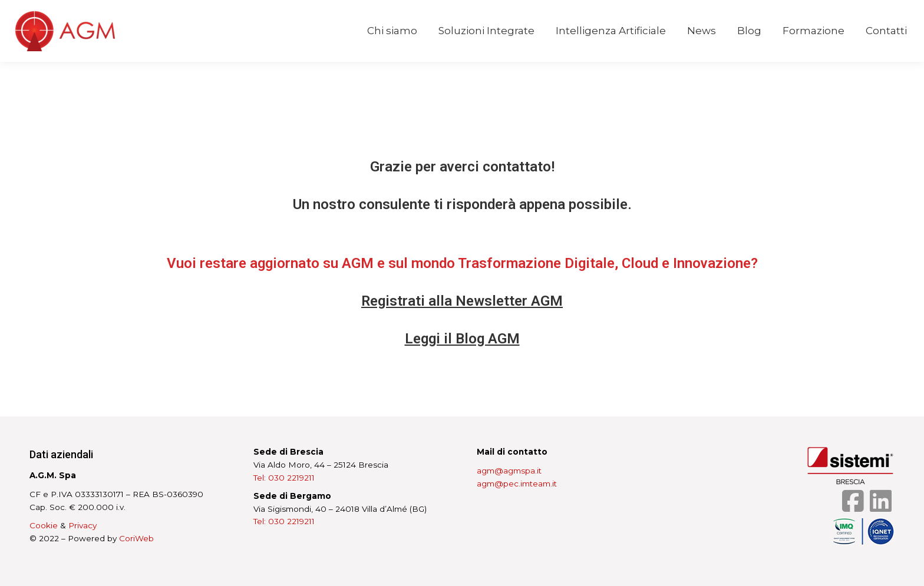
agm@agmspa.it (509, 471)
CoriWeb (136, 538)
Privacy (82, 525)
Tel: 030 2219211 (284, 478)
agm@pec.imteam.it (517, 484)
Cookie (44, 525)
